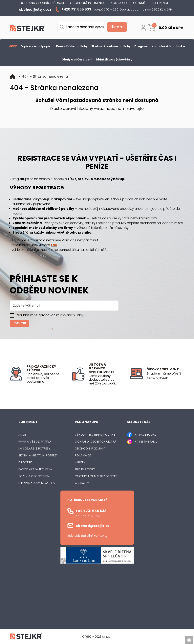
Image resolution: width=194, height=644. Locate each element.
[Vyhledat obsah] (117, 27)
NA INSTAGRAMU (146, 441)
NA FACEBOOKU (146, 435)
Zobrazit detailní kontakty (87, 536)
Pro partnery (85, 469)
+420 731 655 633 (91, 511)
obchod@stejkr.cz (93, 526)
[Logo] (28, 29)
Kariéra (80, 462)
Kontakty (82, 483)
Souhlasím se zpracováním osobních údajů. (51, 315)
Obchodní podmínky (90, 448)
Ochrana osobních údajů (95, 441)
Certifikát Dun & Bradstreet (96, 476)
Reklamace (83, 455)
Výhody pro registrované (95, 435)
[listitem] (166, 376)
